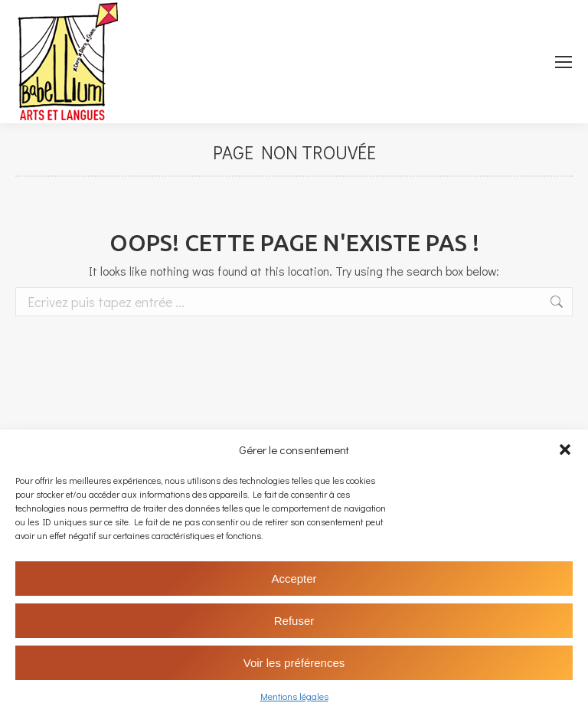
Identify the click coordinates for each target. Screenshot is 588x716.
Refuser (294, 621)
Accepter (294, 579)
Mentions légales (294, 696)
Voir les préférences (294, 663)
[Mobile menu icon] (563, 62)
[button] (565, 450)
